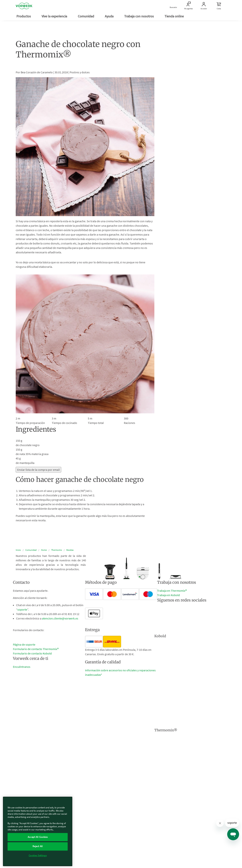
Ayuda (110, 16)
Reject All (38, 846)
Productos (24, 16)
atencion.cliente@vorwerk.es (60, 618)
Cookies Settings (38, 855)
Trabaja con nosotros (139, 16)
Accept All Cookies (38, 837)
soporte (22, 609)
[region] (38, 831)
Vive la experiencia (55, 16)
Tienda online (175, 16)
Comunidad (86, 16)
